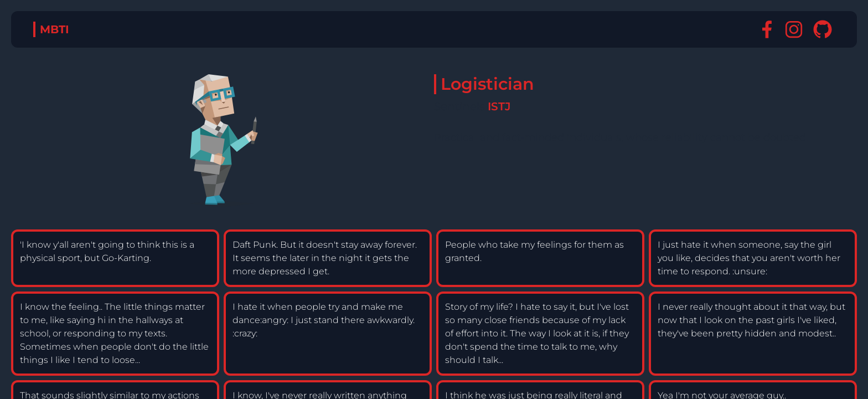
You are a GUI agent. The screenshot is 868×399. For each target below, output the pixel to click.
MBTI (55, 29)
